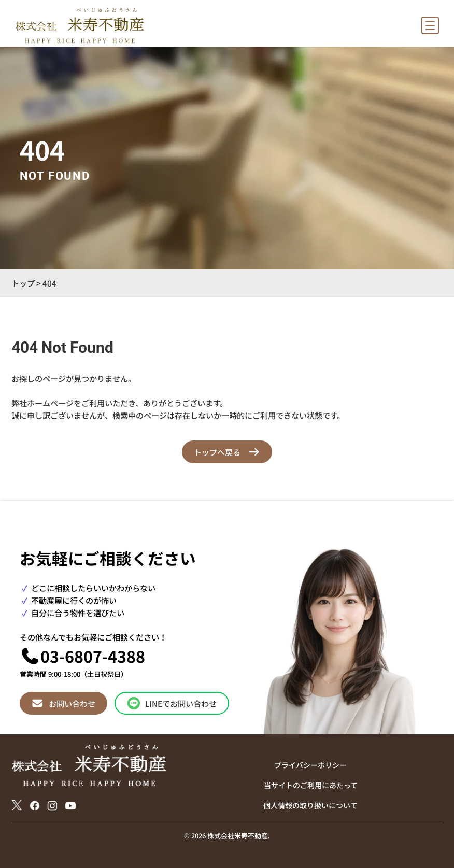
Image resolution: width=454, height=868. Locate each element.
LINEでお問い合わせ (181, 703)
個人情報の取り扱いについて (310, 805)
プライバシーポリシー (310, 765)
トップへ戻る (217, 452)
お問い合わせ (72, 703)
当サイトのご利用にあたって (311, 785)
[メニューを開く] (430, 25)
